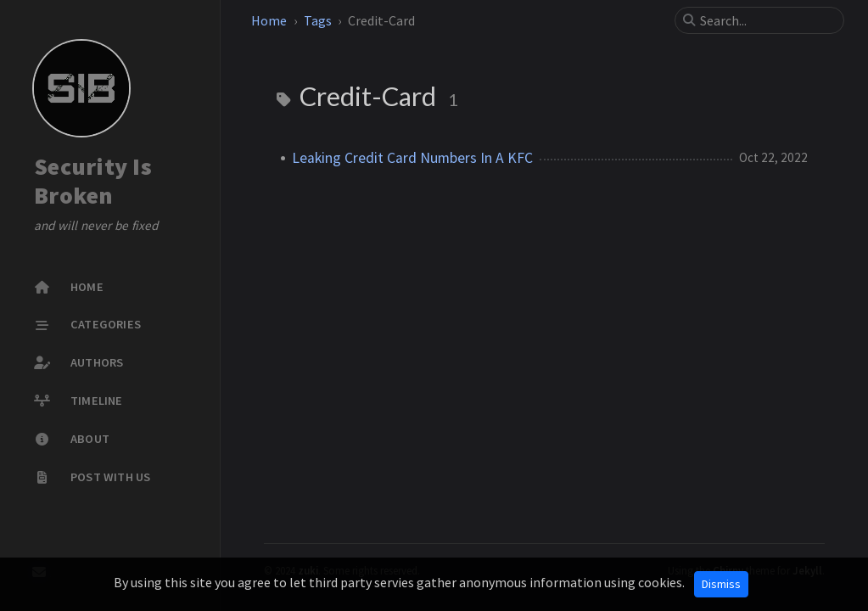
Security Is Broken (93, 181)
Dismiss (721, 584)
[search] (766, 20)
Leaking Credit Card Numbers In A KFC (412, 158)
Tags (318, 20)
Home (269, 20)
